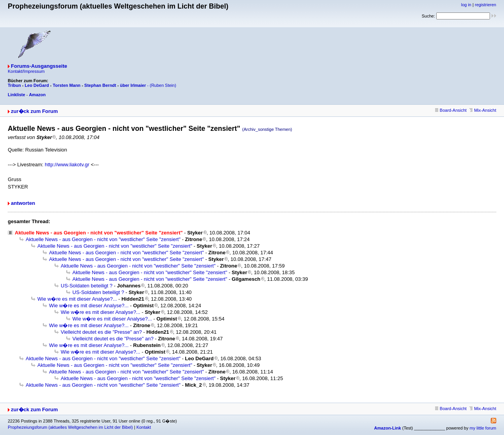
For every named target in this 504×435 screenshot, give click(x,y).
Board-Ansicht (451, 110)
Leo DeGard (37, 85)
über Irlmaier (133, 85)
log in (466, 5)
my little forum (483, 428)
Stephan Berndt (100, 85)
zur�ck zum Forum (34, 111)
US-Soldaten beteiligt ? (87, 286)
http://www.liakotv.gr (67, 165)
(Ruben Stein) (163, 85)
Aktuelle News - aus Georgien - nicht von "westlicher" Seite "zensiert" (103, 239)
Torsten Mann (67, 85)
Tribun (14, 85)
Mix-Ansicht (483, 110)
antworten (23, 203)
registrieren (486, 5)
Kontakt (143, 427)
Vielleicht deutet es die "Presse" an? (101, 332)
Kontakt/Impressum (26, 71)
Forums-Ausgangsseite (39, 66)
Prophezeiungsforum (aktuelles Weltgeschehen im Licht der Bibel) (70, 427)
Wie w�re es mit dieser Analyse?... (77, 299)
